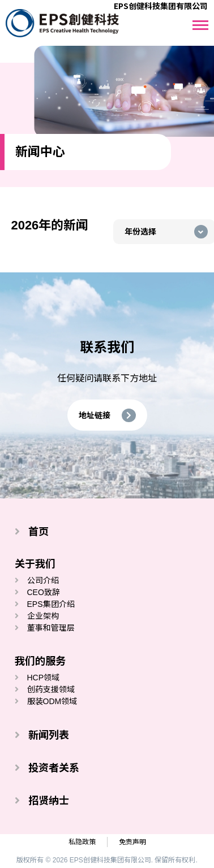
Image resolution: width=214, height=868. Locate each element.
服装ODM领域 (52, 701)
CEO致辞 (44, 592)
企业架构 (43, 616)
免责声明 (132, 842)
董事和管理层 (51, 628)
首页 (38, 532)
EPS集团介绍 (51, 604)
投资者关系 (54, 768)
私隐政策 (82, 842)
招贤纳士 (49, 801)
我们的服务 (40, 661)
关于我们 (35, 564)
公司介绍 (43, 580)
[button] (107, 415)
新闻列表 (49, 735)
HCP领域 (44, 678)
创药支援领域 (51, 689)
